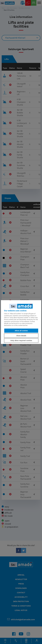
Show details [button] (21, 335)
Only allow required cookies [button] (21, 340)
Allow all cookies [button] (21, 331)
